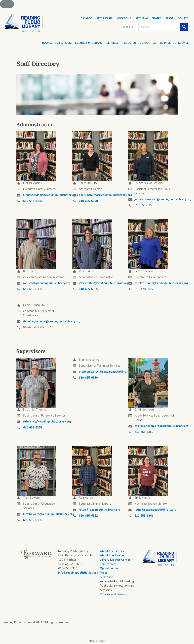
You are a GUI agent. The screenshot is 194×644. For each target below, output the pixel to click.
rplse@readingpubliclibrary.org (100, 510)
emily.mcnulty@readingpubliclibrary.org (105, 195)
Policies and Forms (112, 594)
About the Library (112, 551)
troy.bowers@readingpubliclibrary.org (49, 514)
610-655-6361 (144, 516)
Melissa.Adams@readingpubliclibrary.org (51, 195)
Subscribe (106, 577)
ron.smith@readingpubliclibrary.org (47, 283)
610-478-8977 (144, 289)
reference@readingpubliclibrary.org (47, 422)
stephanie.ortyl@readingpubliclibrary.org (107, 372)
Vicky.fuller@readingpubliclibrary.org (104, 283)
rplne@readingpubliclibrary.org (155, 510)
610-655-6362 (88, 516)
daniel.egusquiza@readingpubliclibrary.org (52, 321)
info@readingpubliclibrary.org (78, 573)
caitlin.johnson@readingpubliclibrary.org (161, 426)
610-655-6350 (88, 201)
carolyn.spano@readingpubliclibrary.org (161, 283)
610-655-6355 (33, 428)
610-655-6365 (33, 201)
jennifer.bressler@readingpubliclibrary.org (163, 199)
